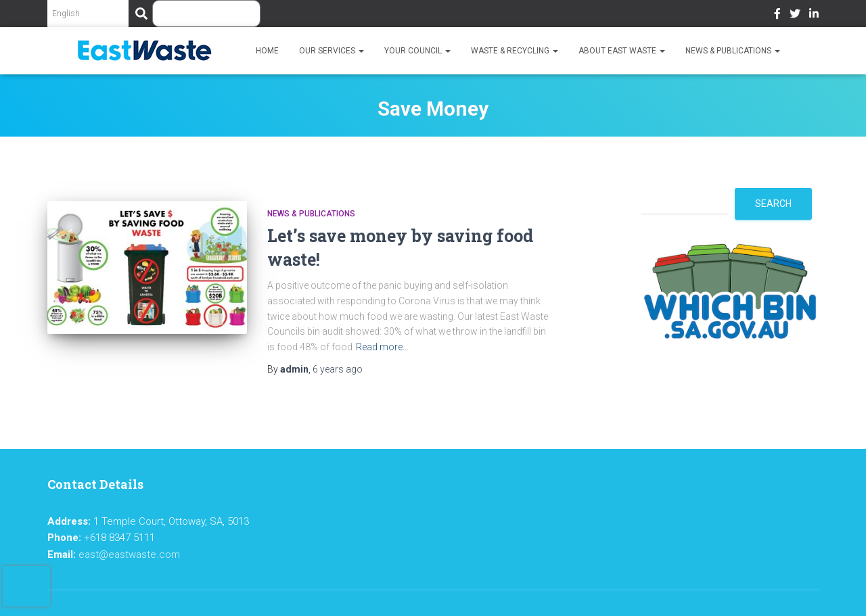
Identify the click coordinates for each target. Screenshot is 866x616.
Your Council (417, 51)
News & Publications (733, 51)
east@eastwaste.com (129, 554)
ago (338, 369)
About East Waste (622, 51)
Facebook (777, 16)
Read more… (382, 347)
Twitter (795, 16)
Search (773, 204)
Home (267, 51)
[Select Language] (88, 14)
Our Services (332, 51)
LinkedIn (814, 16)
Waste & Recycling (515, 51)
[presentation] (26, 586)
